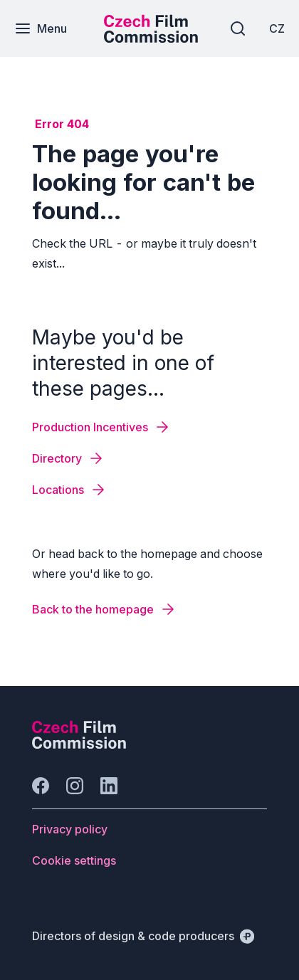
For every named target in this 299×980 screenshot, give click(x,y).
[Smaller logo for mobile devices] (151, 38)
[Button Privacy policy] (70, 829)
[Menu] (41, 28)
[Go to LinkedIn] (109, 786)
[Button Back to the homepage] (104, 609)
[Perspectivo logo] (79, 744)
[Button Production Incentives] (101, 427)
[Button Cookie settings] (74, 860)
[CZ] (277, 28)
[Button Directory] (68, 458)
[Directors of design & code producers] (143, 936)
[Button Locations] (69, 490)
